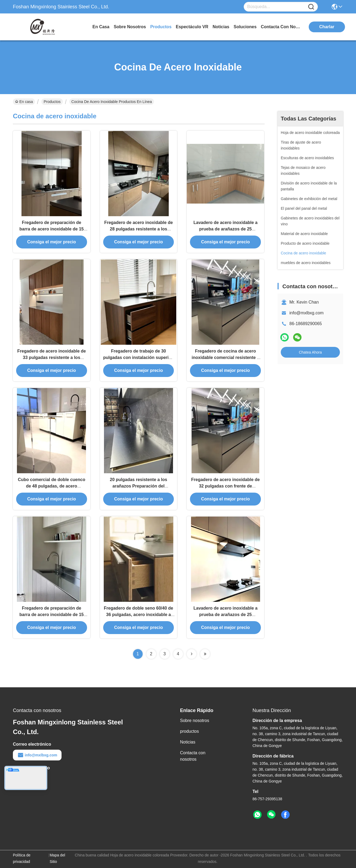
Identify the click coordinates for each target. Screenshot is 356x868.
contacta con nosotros (281, 27)
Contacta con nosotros (193, 756)
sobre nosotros (130, 27)
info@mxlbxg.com (306, 313)
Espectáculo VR (192, 27)
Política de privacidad (22, 858)
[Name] (311, 7)
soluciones (245, 27)
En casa (101, 27)
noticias (221, 27)
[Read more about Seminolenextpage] (192, 654)
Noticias (188, 742)
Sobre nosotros (195, 721)
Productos (52, 102)
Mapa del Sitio (57, 858)
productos (161, 27)
